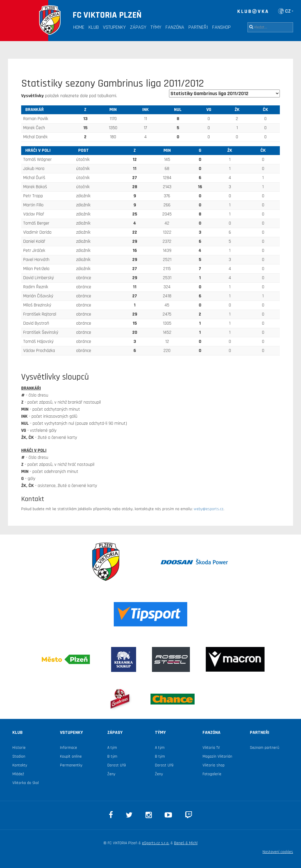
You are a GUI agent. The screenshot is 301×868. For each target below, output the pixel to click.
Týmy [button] (156, 27)
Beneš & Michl (186, 843)
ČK (265, 110)
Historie (19, 748)
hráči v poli (38, 150)
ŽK (237, 110)
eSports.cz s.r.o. (156, 843)
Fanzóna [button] (175, 27)
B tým (112, 756)
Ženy (111, 774)
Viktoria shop (214, 765)
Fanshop (221, 27)
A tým (112, 748)
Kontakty (20, 765)
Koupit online (71, 756)
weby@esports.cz (209, 509)
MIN (113, 110)
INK (146, 110)
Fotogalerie (212, 774)
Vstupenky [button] (114, 27)
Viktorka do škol (26, 783)
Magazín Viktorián (217, 756)
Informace (68, 748)
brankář (35, 110)
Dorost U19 (117, 765)
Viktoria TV (211, 748)
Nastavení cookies (278, 852)
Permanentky (71, 765)
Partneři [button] (198, 27)
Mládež (18, 774)
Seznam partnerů (265, 748)
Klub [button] (94, 27)
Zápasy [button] (138, 27)
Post (83, 150)
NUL (178, 110)
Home (79, 27)
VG (209, 110)
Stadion (19, 756)
